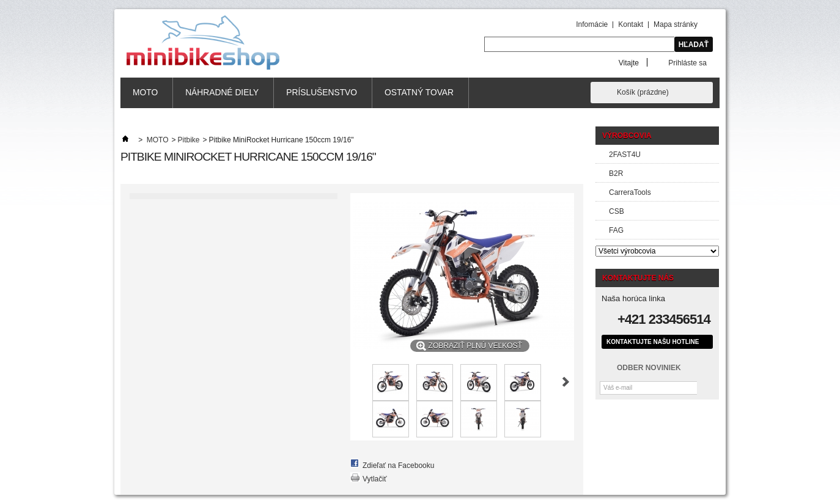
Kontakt (631, 24)
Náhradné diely (222, 93)
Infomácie (592, 24)
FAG (616, 230)
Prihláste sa (687, 63)
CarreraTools (630, 192)
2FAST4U (625, 155)
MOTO (145, 93)
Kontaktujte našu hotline (653, 342)
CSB (617, 211)
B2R (616, 173)
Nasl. (566, 382)
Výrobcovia (627, 136)
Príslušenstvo (322, 93)
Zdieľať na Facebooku (398, 466)
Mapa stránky (676, 24)
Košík (643, 92)
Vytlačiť (374, 479)
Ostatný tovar (419, 93)
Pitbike (189, 140)
